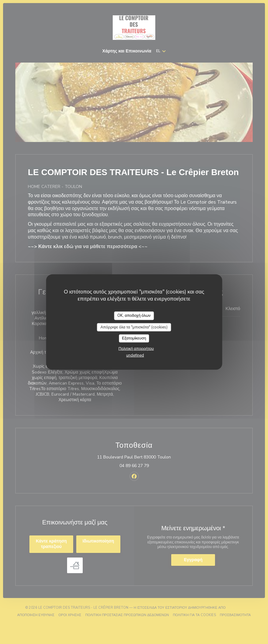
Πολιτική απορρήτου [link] (136, 348)
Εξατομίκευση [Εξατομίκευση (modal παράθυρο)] (134, 338)
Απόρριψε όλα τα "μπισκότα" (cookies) (134, 327)
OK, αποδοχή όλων (134, 316)
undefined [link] (135, 355)
